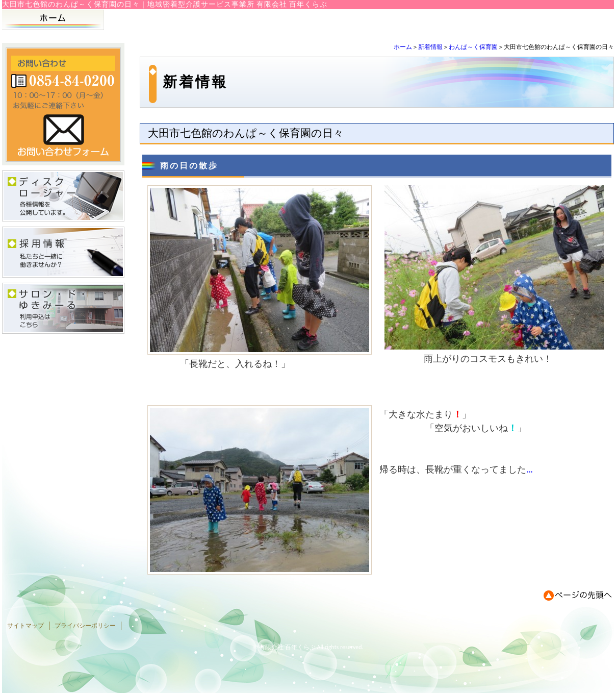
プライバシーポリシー (85, 626)
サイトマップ (25, 626)
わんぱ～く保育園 (473, 47)
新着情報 (430, 47)
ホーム (403, 47)
